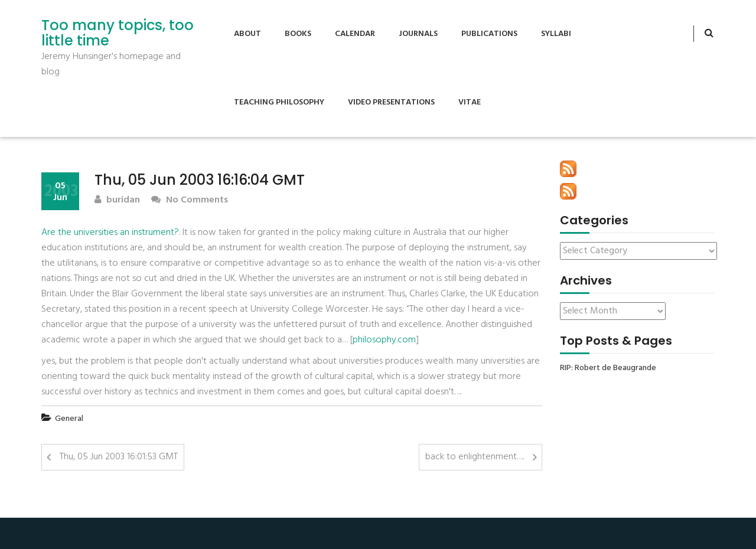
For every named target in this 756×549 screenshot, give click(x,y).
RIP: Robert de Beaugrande (608, 368)
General (69, 419)
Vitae (470, 102)
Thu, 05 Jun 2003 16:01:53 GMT (119, 457)
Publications (489, 34)
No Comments (190, 200)
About (247, 34)
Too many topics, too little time (118, 33)
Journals (418, 34)
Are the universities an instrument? (110, 233)
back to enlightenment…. (475, 457)
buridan (117, 200)
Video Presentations (391, 102)
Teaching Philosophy (279, 102)
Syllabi (556, 34)
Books (298, 34)
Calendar (355, 34)
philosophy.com (384, 340)
